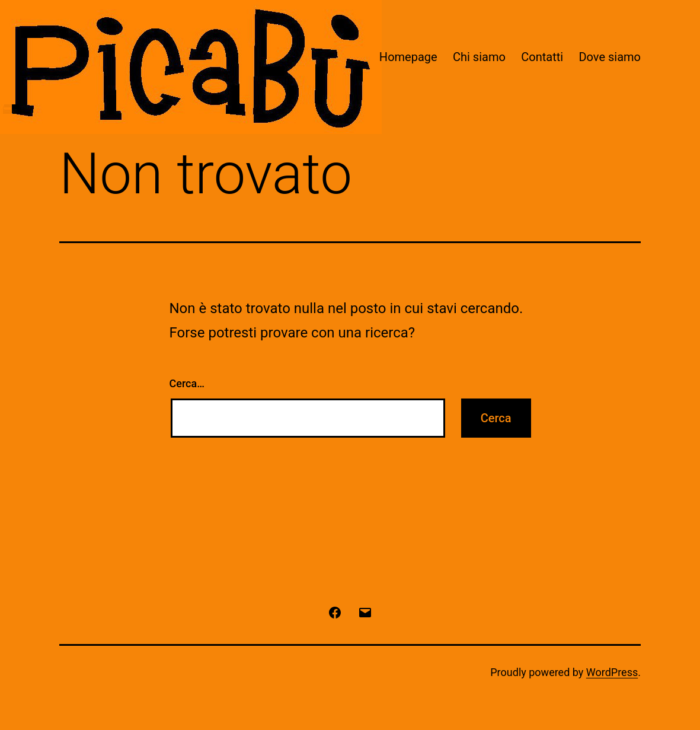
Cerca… (187, 383)
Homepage (408, 57)
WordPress (612, 672)
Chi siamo (479, 57)
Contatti (542, 57)
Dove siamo (610, 57)
